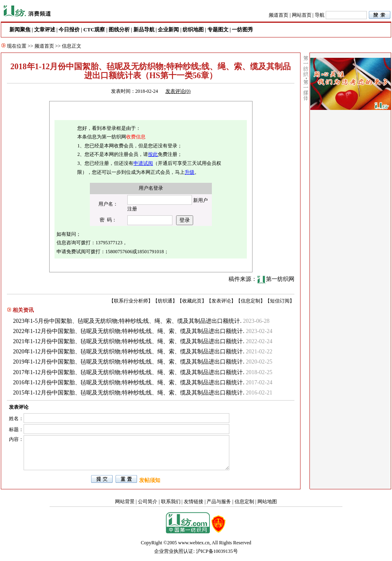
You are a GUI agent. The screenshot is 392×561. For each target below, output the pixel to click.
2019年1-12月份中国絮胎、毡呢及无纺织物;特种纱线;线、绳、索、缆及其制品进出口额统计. (129, 362)
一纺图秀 (242, 30)
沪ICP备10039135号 (217, 551)
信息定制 (250, 301)
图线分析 (119, 30)
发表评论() (178, 91)
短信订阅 (280, 301)
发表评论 (221, 301)
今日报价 (69, 30)
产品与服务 (219, 502)
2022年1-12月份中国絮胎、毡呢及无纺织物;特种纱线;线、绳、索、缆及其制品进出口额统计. (129, 331)
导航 (320, 15)
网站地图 (267, 502)
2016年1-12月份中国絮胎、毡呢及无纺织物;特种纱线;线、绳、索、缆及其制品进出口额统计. (129, 382)
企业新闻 (168, 30)
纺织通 (165, 301)
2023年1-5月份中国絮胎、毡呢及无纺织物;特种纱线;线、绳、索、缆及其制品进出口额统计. (127, 321)
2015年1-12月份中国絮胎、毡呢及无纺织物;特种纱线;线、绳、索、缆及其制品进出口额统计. (129, 393)
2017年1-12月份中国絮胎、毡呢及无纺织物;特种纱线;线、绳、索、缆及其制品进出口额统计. (129, 372)
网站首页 (302, 15)
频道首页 (279, 15)
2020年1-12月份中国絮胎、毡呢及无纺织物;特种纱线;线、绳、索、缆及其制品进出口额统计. (129, 352)
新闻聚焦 (20, 30)
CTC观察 (94, 30)
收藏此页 (192, 301)
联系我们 (171, 502)
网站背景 (125, 502)
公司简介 (148, 502)
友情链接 (194, 502)
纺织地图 (193, 30)
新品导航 (144, 30)
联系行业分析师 (131, 301)
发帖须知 (150, 480)
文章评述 (45, 30)
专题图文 (218, 30)
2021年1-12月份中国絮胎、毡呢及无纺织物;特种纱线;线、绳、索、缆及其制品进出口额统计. (129, 341)
